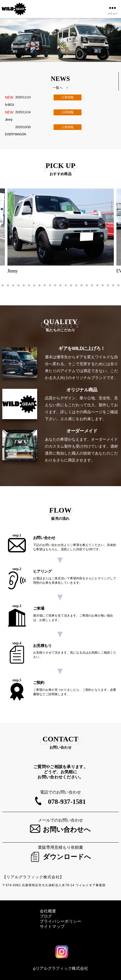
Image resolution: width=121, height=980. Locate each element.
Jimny (9, 120)
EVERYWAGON (15, 134)
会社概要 (48, 911)
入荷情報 (67, 97)
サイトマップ (52, 926)
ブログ (46, 916)
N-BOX (9, 105)
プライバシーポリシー (61, 921)
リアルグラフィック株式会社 (62, 968)
